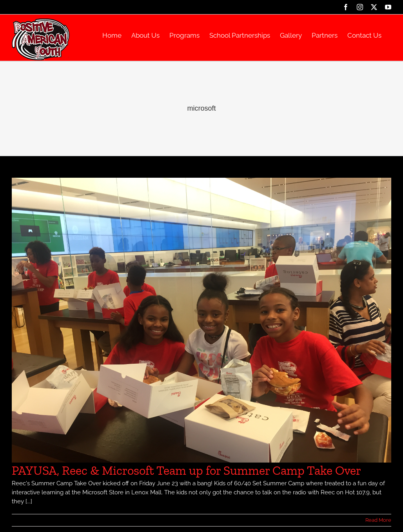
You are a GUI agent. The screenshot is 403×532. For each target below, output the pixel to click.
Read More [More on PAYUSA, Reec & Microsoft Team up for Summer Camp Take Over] (378, 520)
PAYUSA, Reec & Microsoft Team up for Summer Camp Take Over (186, 470)
